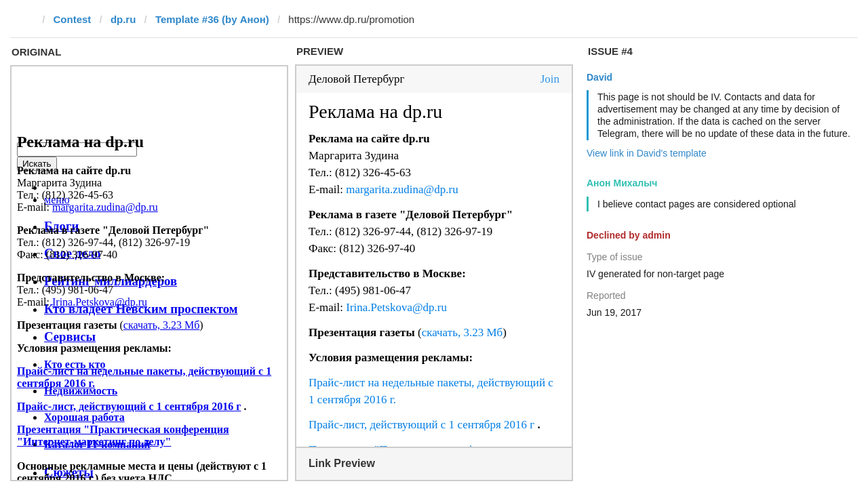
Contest (73, 19)
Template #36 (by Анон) (212, 19)
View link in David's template (647, 153)
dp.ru (123, 19)
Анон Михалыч (622, 183)
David (599, 77)
